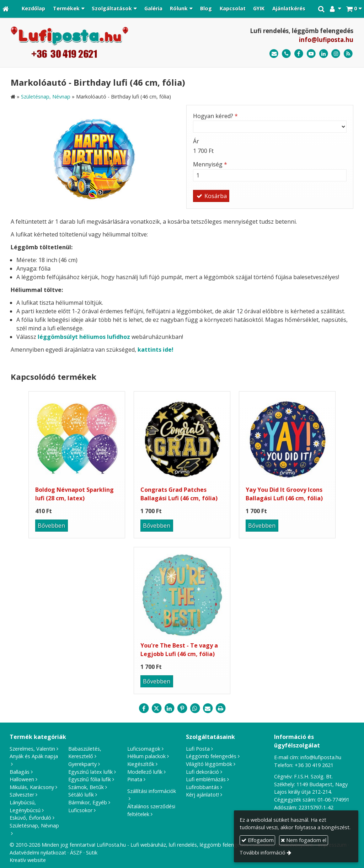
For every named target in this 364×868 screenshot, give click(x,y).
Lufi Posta (198, 749)
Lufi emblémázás (206, 779)
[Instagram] (336, 54)
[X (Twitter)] (156, 708)
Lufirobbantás (202, 787)
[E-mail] (274, 54)
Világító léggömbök (209, 764)
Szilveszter (22, 795)
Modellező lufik (145, 772)
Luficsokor (80, 810)
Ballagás (20, 772)
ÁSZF (76, 853)
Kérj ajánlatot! (202, 795)
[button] (354, 9)
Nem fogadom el (304, 840)
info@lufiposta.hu (326, 40)
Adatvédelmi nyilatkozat (38, 853)
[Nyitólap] (6, 9)
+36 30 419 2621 (314, 765)
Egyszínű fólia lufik (90, 779)
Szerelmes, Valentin (32, 749)
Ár (196, 141)
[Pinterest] (182, 708)
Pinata (135, 779)
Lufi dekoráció (202, 772)
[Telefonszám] (286, 54)
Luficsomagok (144, 749)
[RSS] (348, 54)
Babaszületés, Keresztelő (85, 753)
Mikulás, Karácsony (32, 787)
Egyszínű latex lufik (90, 772)
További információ (263, 853)
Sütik (92, 853)
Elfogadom (258, 840)
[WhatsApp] (195, 708)
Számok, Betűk (86, 787)
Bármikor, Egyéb (88, 802)
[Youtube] (311, 54)
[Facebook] (299, 54)
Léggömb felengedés (211, 756)
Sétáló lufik (81, 795)
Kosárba (211, 196)
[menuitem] (33, 9)
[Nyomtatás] (220, 708)
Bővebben (51, 526)
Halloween (22, 779)
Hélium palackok (146, 756)
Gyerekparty (82, 764)
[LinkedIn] (324, 54)
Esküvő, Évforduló (30, 818)
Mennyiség (210, 164)
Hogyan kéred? (215, 116)
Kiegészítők (141, 764)
